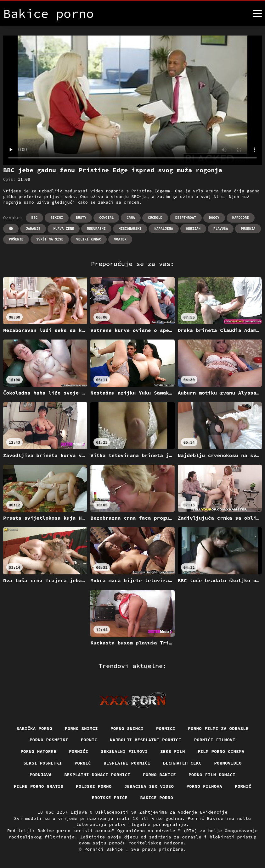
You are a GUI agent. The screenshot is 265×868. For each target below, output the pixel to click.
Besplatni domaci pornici (97, 775)
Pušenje (16, 239)
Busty (81, 218)
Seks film (173, 751)
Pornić (83, 763)
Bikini (57, 218)
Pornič (243, 786)
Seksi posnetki (43, 763)
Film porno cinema (221, 751)
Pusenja (248, 229)
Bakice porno (157, 798)
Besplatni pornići (127, 763)
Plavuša (221, 229)
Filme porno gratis (39, 786)
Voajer (120, 239)
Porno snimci (81, 728)
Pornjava (41, 775)
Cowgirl (106, 218)
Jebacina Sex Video (149, 786)
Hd (11, 229)
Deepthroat (186, 218)
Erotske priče (110, 798)
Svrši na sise (50, 239)
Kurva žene (64, 229)
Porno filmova (204, 786)
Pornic (89, 740)
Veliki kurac (89, 239)
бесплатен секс (182, 763)
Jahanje (33, 229)
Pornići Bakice (105, 849)
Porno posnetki (49, 740)
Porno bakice (159, 775)
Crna (131, 218)
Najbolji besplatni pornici (146, 740)
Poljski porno (94, 786)
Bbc (35, 218)
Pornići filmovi (215, 740)
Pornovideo (228, 763)
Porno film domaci (212, 775)
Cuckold (155, 218)
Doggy (214, 218)
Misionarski (130, 229)
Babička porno (34, 728)
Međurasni (96, 229)
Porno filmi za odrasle (218, 728)
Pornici (166, 728)
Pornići (79, 751)
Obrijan (193, 229)
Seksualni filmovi (124, 751)
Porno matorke (38, 751)
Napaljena (164, 229)
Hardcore (241, 218)
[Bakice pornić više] (257, 14)
